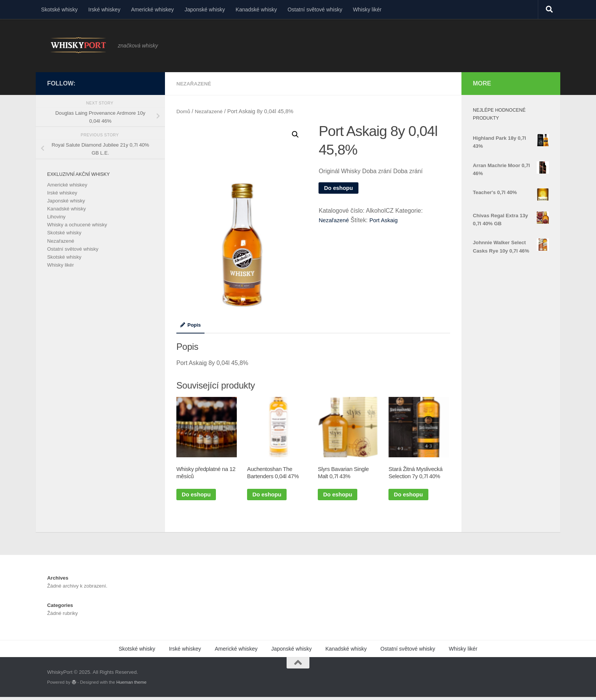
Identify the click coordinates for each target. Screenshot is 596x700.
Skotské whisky (59, 9)
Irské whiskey (104, 9)
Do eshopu (339, 188)
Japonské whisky (204, 9)
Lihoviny (56, 217)
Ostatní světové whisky (315, 9)
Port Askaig (387, 220)
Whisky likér (367, 9)
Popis (191, 325)
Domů (184, 111)
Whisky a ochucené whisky (77, 225)
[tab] (191, 327)
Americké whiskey (153, 9)
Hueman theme (131, 685)
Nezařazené (195, 84)
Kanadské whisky (256, 9)
